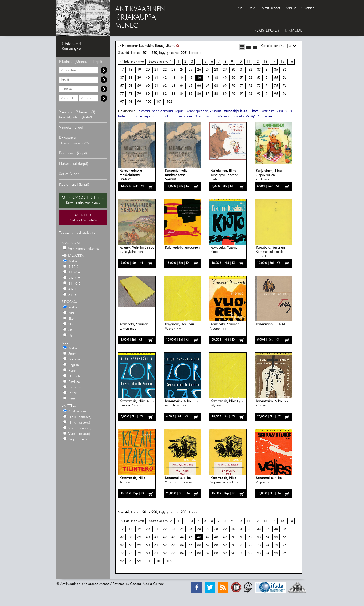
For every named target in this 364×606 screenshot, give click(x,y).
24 (182, 70)
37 (122, 78)
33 (259, 70)
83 (173, 94)
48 (216, 78)
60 (148, 86)
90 (233, 94)
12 (257, 62)
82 (165, 94)
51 (242, 78)
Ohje (251, 8)
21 (156, 70)
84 (182, 94)
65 (190, 86)
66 (199, 86)
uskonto (238, 117)
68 (216, 86)
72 (250, 86)
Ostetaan (308, 8)
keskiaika (268, 111)
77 (122, 94)
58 (131, 86)
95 (276, 94)
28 (216, 70)
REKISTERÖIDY (267, 30)
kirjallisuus (284, 111)
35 (276, 70)
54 (267, 78)
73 (259, 86)
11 (248, 62)
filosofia (144, 111)
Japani (180, 111)
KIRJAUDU (294, 30)
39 (139, 78)
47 (208, 78)
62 (165, 86)
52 (250, 78)
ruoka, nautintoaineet (178, 117)
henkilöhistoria (162, 111)
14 (274, 62)
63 (173, 86)
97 (122, 102)
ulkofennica (222, 117)
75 (276, 86)
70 (233, 86)
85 (190, 94)
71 (242, 86)
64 (182, 86)
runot (156, 117)
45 (190, 78)
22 (165, 70)
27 (208, 70)
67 (208, 86)
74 (267, 86)
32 (250, 70)
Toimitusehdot (270, 8)
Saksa (199, 117)
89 (225, 94)
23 (173, 70)
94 (267, 94)
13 (265, 62)
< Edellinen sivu (132, 62)
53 (259, 78)
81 (156, 94)
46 (199, 78)
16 (291, 62)
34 (267, 70)
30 (233, 70)
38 (131, 78)
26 (199, 70)
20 (148, 70)
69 (225, 86)
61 (156, 86)
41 (156, 78)
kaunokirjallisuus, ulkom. (157, 46)
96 (285, 94)
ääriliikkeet (265, 117)
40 (148, 78)
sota (209, 117)
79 (139, 94)
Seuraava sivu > (161, 62)
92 (250, 94)
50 (233, 78)
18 (131, 70)
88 (216, 94)
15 (282, 62)
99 (139, 102)
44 (182, 78)
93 (259, 94)
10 (240, 62)
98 (131, 102)
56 (285, 78)
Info (240, 8)
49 (225, 78)
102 (169, 102)
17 (122, 70)
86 (199, 94)
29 (225, 70)
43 (173, 78)
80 (148, 94)
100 (149, 102)
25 (190, 70)
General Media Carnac (147, 584)
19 (139, 70)
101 (159, 102)
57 (122, 86)
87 (208, 94)
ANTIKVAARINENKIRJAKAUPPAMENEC (140, 18)
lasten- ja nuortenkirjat (134, 117)
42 (165, 78)
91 (242, 94)
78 (131, 94)
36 (285, 70)
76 (285, 86)
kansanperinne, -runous (204, 111)
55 (276, 78)
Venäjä (251, 117)
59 (139, 86)
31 (242, 70)
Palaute (291, 8)
